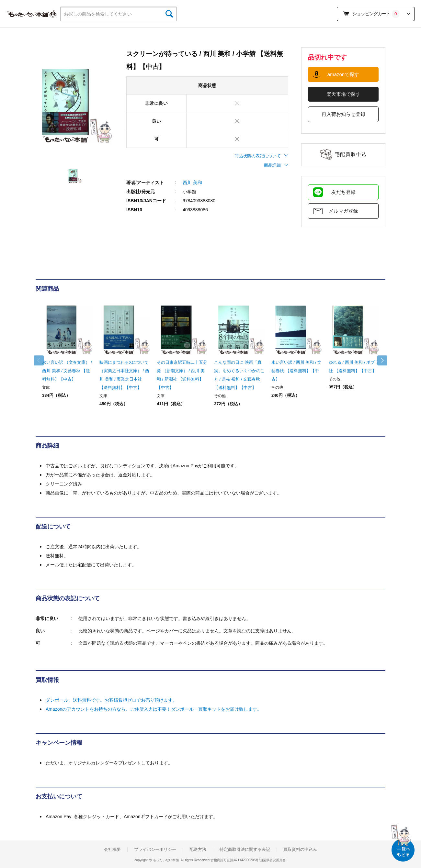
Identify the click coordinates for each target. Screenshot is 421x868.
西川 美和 (192, 183)
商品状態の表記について (261, 156)
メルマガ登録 (343, 211)
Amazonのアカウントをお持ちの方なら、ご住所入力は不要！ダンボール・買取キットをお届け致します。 (154, 709)
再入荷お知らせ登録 (343, 114)
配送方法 (198, 850)
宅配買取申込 (351, 154)
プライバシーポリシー (155, 850)
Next (379, 361)
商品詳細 (276, 165)
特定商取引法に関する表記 (245, 850)
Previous (42, 361)
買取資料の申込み (300, 850)
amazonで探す (343, 74)
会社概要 (112, 850)
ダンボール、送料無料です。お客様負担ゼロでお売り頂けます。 (111, 700)
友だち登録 (343, 192)
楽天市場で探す (343, 94)
